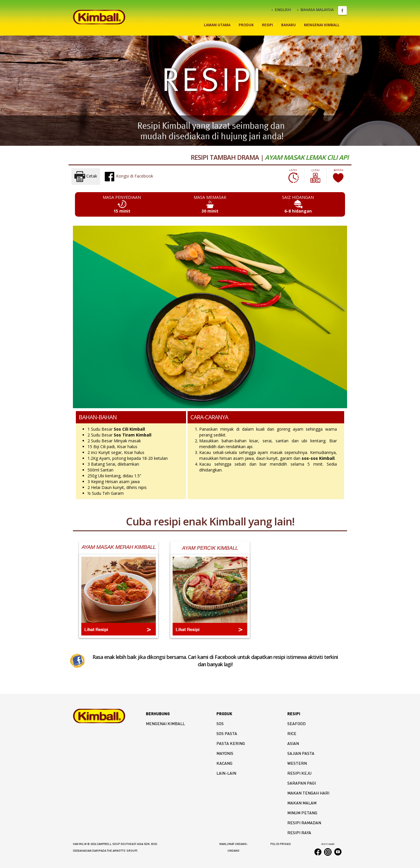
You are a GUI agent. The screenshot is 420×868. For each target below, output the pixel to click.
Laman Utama (217, 25)
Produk (246, 25)
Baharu (288, 25)
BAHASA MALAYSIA (315, 10)
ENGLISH (281, 10)
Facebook (342, 10)
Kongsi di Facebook (129, 176)
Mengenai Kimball (322, 25)
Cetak (86, 177)
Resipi (267, 25)
